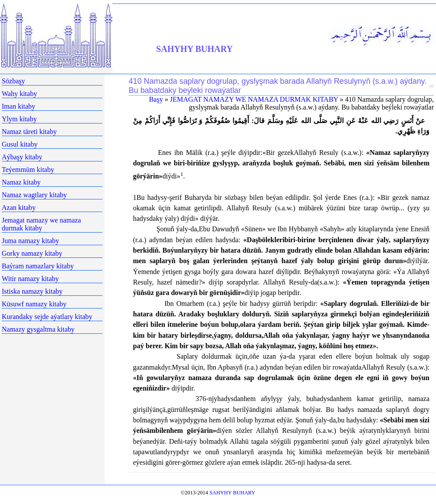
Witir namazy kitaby (30, 279)
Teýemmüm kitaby (28, 170)
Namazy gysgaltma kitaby (38, 329)
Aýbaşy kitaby (22, 157)
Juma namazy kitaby (31, 241)
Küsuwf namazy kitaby (34, 304)
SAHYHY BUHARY (194, 49)
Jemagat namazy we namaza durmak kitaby (41, 224)
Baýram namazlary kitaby (38, 266)
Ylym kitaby (19, 119)
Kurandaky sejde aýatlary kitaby (47, 317)
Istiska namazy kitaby (32, 291)
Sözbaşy (13, 81)
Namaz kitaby (21, 182)
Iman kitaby (19, 106)
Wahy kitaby (19, 94)
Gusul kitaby (20, 144)
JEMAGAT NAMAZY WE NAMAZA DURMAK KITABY (254, 99)
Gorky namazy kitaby (32, 253)
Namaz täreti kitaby (29, 132)
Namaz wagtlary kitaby (34, 195)
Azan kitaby (19, 207)
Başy (156, 99)
